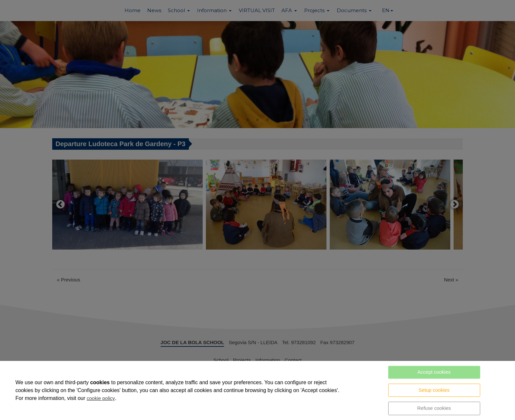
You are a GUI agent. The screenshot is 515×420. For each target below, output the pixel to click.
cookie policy (101, 398)
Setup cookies (434, 390)
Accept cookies (434, 372)
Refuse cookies (434, 408)
